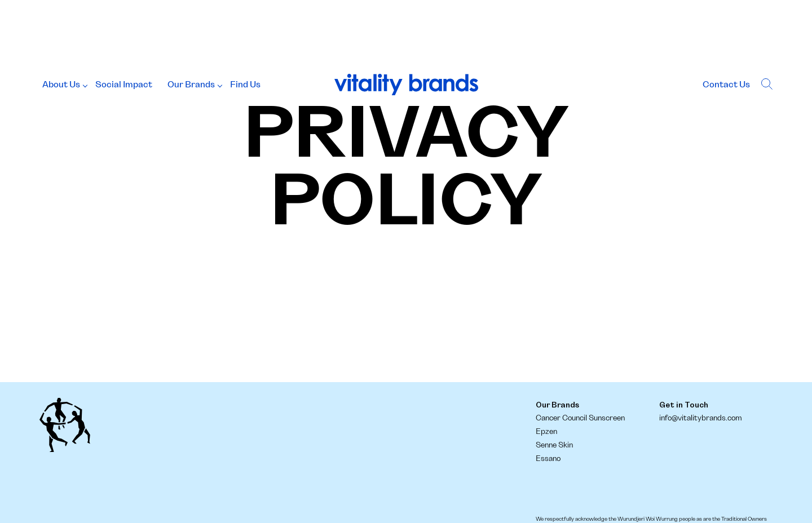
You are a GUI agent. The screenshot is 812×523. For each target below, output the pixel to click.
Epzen (546, 432)
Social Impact (124, 85)
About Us (61, 85)
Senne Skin (554, 445)
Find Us (245, 85)
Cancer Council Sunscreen (580, 418)
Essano (548, 459)
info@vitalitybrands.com (701, 418)
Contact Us (726, 85)
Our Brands (191, 85)
